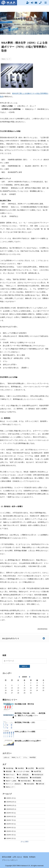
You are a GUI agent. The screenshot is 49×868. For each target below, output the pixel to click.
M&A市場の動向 (26, 781)
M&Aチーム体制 (11, 781)
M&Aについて (6, 59)
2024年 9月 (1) (11, 813)
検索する (25, 666)
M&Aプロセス (10, 775)
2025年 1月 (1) (11, 798)
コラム (25, 757)
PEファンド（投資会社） (14, 784)
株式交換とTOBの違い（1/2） (25, 722)
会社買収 (31, 768)
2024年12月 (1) (11, 802)
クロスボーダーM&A (23, 771)
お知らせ (7, 757)
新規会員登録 (29, 3)
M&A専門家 (37, 771)
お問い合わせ (17, 857)
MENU (47, 3)
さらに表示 (25, 842)
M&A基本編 (9, 768)
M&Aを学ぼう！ (25, 19)
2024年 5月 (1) (11, 828)
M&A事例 (21, 768)
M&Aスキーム (10, 778)
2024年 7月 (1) (11, 820)
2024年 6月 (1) (11, 824)
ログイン (33, 3)
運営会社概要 (7, 857)
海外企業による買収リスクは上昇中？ (28, 741)
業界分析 (41, 784)
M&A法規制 (30, 784)
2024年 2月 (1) (11, 838)
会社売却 (41, 768)
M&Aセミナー (10, 787)
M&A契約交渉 (39, 775)
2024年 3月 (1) (11, 835)
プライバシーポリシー (10, 860)
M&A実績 (33, 757)
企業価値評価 (23, 778)
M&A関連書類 (37, 778)
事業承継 (9, 771)
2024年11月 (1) (11, 805)
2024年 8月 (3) (11, 817)
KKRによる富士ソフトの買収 (25, 732)
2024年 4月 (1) (11, 831)
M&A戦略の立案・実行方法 (24, 704)
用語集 (26, 857)
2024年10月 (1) (11, 809)
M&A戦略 (38, 781)
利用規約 (32, 857)
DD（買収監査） (24, 775)
